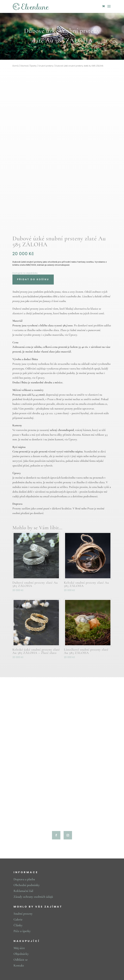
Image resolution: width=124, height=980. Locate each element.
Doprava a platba (24, 879)
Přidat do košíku (33, 279)
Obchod (24, 66)
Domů (15, 66)
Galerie (18, 919)
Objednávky (21, 954)
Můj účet (19, 948)
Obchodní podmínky (27, 885)
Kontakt (19, 965)
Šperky (33, 66)
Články (18, 925)
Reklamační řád (23, 891)
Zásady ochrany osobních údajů (33, 897)
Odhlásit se (21, 960)
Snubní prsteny (46, 66)
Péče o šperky (22, 931)
